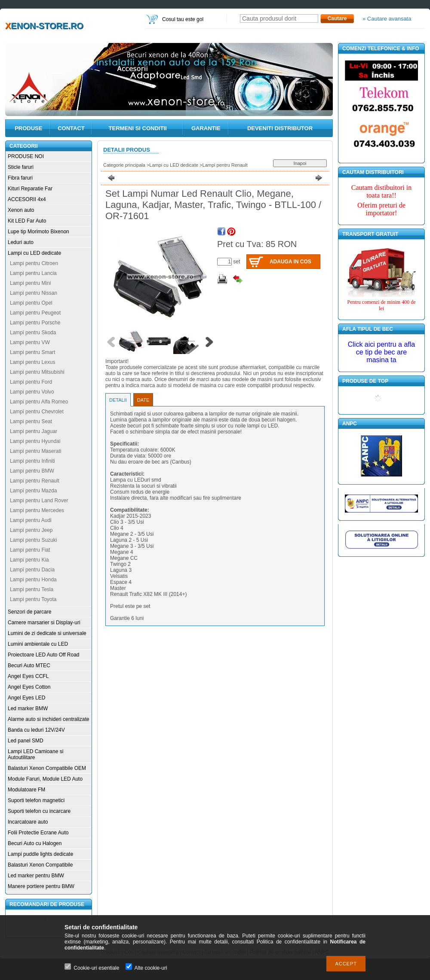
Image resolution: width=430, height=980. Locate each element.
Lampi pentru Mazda (33, 491)
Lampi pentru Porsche (35, 323)
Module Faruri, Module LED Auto (45, 779)
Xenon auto (21, 210)
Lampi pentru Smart (32, 352)
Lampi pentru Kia (29, 560)
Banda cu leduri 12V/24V (36, 730)
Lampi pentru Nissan (34, 293)
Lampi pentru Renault (35, 481)
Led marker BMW (28, 708)
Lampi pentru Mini (30, 283)
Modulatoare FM (26, 790)
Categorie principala (124, 165)
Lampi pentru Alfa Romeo (39, 402)
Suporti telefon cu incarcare (39, 811)
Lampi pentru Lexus (32, 362)
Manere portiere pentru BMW (41, 886)
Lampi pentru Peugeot (35, 313)
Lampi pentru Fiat (30, 550)
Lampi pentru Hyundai (35, 441)
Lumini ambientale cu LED (38, 644)
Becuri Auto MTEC (29, 666)
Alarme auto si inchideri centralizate (48, 719)
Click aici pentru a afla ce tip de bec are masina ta (382, 352)
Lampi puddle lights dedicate (40, 854)
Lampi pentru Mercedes (37, 510)
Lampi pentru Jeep (31, 530)
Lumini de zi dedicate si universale (47, 633)
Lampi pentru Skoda (33, 333)
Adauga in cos (290, 262)
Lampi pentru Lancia (33, 273)
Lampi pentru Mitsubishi (37, 372)
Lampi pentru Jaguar (34, 431)
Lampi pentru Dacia (32, 570)
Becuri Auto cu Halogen (35, 843)
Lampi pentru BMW (32, 471)
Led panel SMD (26, 741)
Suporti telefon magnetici (36, 800)
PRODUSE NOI (26, 156)
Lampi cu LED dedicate (34, 253)
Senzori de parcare (29, 612)
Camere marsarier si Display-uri (44, 623)
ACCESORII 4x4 (27, 199)
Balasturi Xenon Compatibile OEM (47, 768)
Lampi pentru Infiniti (32, 461)
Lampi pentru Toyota (33, 599)
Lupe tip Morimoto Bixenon (38, 232)
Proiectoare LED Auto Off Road (44, 655)
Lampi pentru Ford (31, 382)
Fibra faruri (20, 178)
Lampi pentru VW (30, 342)
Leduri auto (21, 242)
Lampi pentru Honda (33, 580)
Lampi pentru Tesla (32, 589)
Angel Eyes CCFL (28, 676)
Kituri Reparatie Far (30, 189)
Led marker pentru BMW (36, 876)
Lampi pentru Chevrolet (37, 412)
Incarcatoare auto (28, 822)
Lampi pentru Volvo (32, 392)
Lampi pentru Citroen (34, 263)
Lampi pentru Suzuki (33, 540)
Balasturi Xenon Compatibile (40, 865)
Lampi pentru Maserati (35, 451)
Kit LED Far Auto (27, 221)
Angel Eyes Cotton (29, 687)
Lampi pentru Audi (31, 520)
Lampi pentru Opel (31, 303)
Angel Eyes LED (26, 698)
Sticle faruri (21, 167)
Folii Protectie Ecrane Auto (38, 833)
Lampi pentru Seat (31, 421)
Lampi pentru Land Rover (39, 501)
